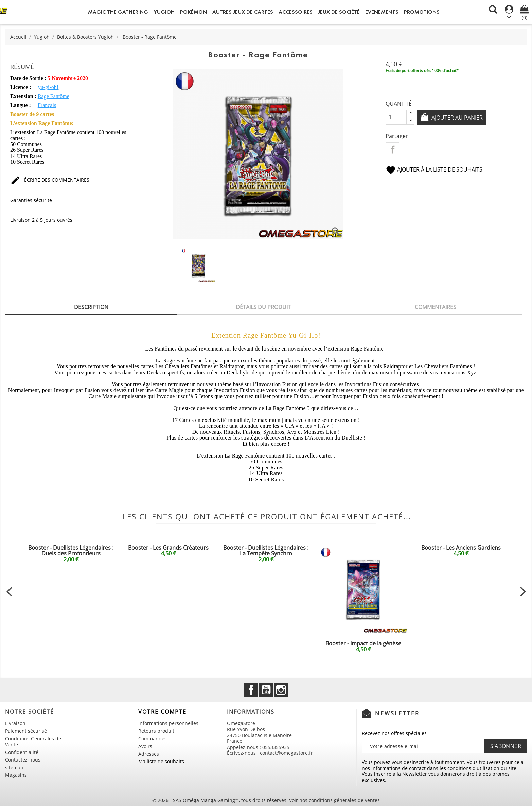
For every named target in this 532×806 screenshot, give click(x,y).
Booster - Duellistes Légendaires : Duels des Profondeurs (71, 551)
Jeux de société (339, 12)
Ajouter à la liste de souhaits (434, 169)
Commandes (153, 739)
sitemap (14, 767)
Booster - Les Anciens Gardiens (461, 548)
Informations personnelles (168, 723)
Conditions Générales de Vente (33, 742)
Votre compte (162, 712)
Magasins (16, 775)
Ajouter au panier (456, 118)
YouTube (266, 690)
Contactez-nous (23, 760)
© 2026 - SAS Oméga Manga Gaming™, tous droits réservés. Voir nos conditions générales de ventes (266, 800)
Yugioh (164, 12)
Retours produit (156, 731)
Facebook (251, 690)
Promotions (422, 12)
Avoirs (145, 746)
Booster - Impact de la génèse (363, 643)
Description (91, 307)
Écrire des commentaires (50, 180)
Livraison (15, 723)
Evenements (382, 12)
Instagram (281, 690)
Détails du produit (263, 307)
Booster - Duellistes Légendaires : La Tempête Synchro (266, 551)
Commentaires (436, 307)
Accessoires (296, 12)
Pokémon (193, 12)
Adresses (149, 754)
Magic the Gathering (118, 12)
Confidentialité (22, 752)
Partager (392, 149)
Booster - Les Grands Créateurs (168, 548)
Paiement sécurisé (26, 731)
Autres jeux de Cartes (243, 12)
